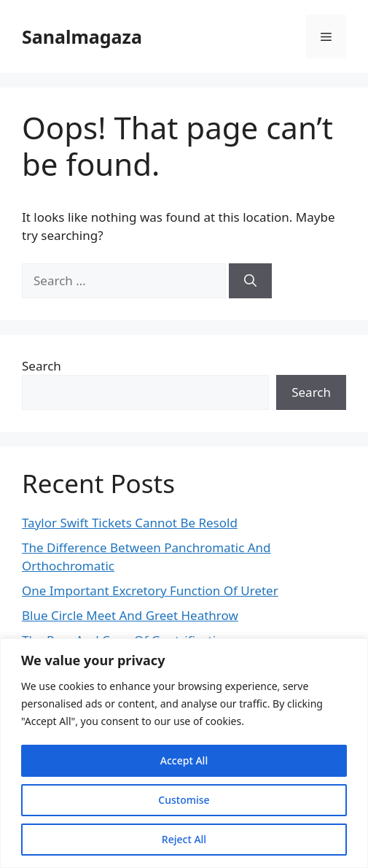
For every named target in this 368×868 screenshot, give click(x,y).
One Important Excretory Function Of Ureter (150, 590)
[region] (184, 753)
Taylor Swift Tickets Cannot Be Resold (130, 523)
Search (42, 366)
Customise (184, 800)
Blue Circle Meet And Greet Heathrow (130, 615)
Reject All (184, 839)
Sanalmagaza (82, 36)
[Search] (250, 281)
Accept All (184, 760)
